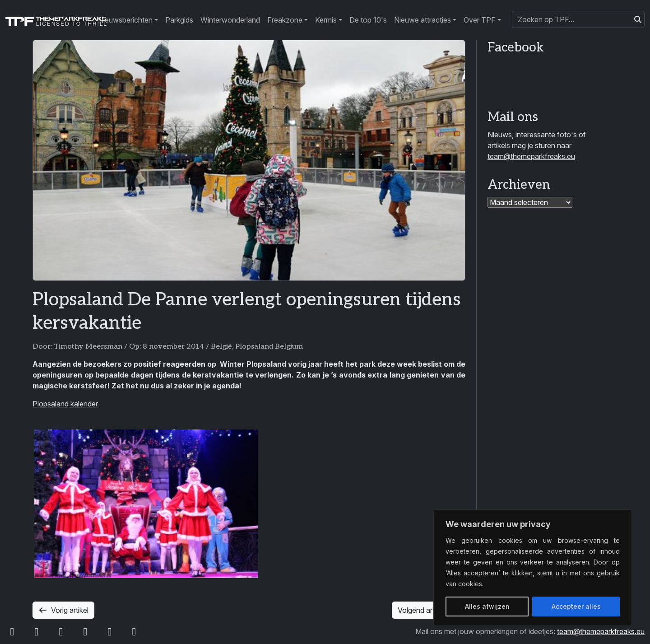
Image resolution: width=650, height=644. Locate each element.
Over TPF (480, 20)
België (221, 347)
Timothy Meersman (88, 347)
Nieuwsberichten (125, 20)
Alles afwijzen (487, 606)
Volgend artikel (429, 610)
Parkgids (179, 20)
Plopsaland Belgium (269, 347)
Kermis (326, 20)
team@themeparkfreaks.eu (531, 156)
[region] (533, 568)
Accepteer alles (576, 606)
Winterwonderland (230, 20)
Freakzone (285, 20)
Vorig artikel (63, 610)
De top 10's (368, 20)
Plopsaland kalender (65, 404)
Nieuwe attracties (422, 20)
